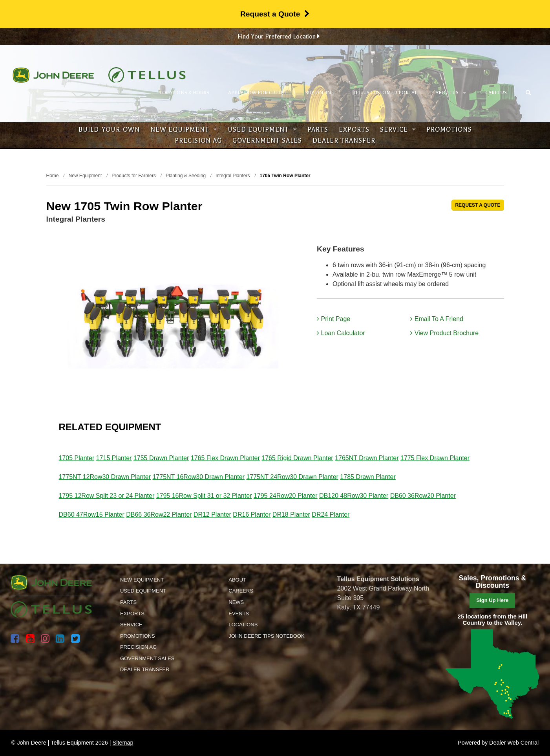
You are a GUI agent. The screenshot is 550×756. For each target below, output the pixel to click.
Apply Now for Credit (257, 93)
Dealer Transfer (344, 141)
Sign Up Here (493, 600)
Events (239, 614)
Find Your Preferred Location (279, 37)
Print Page (333, 319)
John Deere (53, 75)
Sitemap (123, 743)
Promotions (449, 130)
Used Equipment (262, 130)
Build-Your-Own (109, 130)
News (236, 602)
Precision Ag (198, 141)
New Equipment (184, 130)
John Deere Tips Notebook (266, 636)
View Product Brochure (444, 333)
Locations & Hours (185, 93)
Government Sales (267, 141)
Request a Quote (275, 14)
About (237, 580)
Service (398, 130)
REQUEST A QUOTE (478, 205)
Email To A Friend (437, 319)
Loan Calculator (341, 333)
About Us (451, 93)
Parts (318, 130)
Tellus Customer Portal (385, 93)
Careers (496, 93)
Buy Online (320, 93)
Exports (354, 130)
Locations (243, 625)
